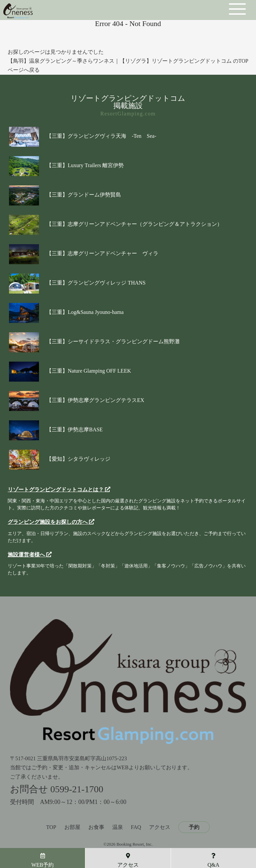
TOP (51, 827)
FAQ (136, 827)
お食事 (96, 827)
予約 (194, 827)
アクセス (160, 827)
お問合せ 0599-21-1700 (57, 789)
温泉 (118, 827)
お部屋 (72, 827)
